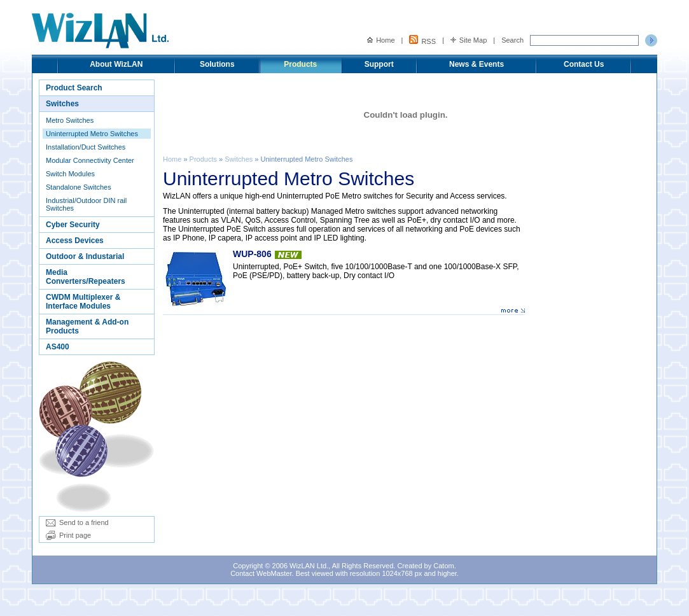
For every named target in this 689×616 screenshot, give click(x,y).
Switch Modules (70, 174)
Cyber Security (73, 225)
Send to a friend (77, 522)
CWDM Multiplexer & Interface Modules (83, 302)
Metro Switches (70, 120)
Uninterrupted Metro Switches (92, 134)
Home (381, 40)
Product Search (74, 88)
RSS (422, 40)
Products (300, 64)
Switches (62, 104)
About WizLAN (116, 64)
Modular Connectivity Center (90, 160)
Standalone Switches (79, 187)
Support (379, 64)
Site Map (469, 40)
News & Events (477, 64)
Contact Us (584, 64)
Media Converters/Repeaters (86, 277)
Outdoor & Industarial (85, 256)
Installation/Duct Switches (86, 147)
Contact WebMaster (261, 573)
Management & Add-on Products (87, 326)
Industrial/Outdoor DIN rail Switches (86, 204)
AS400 (58, 347)
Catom (443, 566)
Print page (68, 535)
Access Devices (75, 241)
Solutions (217, 64)
